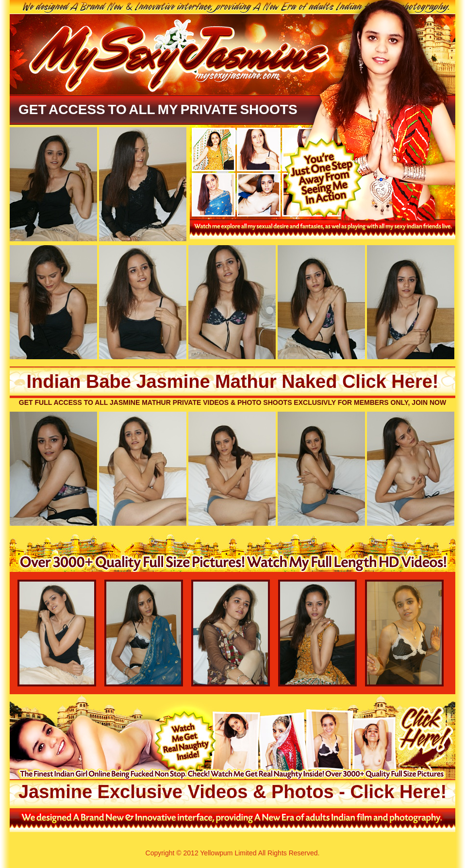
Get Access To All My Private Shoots (158, 109)
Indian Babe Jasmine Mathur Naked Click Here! (233, 382)
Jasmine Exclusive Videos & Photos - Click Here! (232, 792)
